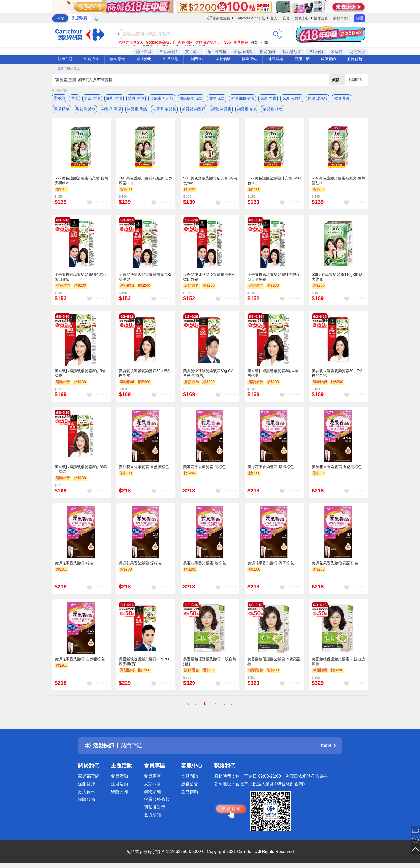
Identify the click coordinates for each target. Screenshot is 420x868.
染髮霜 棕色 (273, 109)
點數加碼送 (243, 52)
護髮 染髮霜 (221, 109)
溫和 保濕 (114, 98)
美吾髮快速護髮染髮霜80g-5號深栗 (80, 373)
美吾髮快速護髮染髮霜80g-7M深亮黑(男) (144, 662)
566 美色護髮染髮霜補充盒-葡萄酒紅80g (339, 181)
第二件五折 (217, 52)
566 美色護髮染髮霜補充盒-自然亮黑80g (81, 181)
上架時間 (355, 80)
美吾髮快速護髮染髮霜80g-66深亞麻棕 (81, 469)
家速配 (337, 52)
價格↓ (337, 80)
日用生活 (302, 59)
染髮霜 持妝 (85, 109)
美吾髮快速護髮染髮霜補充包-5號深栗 (145, 277)
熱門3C (197, 59)
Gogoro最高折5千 (160, 42)
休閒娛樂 (276, 59)
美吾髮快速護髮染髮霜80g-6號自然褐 (144, 373)
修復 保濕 (217, 98)
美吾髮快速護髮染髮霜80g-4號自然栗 (273, 373)
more (328, 746)
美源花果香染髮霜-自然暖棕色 (80, 659)
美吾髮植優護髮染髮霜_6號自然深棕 (338, 662)
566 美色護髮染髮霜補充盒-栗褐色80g (210, 181)
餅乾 (254, 42)
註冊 (286, 18)
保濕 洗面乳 (292, 98)
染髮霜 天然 (137, 109)
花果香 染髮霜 (164, 109)
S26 (228, 42)
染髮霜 (59, 98)
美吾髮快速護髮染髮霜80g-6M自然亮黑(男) (208, 373)
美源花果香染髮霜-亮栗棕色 (335, 563)
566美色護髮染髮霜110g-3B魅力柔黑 (337, 277)
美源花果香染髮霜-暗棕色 (205, 563)
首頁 (61, 69)
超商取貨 (357, 52)
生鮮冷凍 (91, 59)
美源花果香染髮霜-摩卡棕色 (271, 467)
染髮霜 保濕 (111, 109)
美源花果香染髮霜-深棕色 (140, 563)
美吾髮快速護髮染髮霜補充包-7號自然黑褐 (273, 277)
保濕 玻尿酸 (318, 98)
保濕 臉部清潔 (242, 98)
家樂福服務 (218, 18)
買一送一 (193, 52)
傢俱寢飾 (328, 59)
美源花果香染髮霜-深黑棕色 (271, 563)
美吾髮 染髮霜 (194, 109)
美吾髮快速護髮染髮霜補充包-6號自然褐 (209, 277)
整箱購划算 (292, 52)
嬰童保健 (249, 59)
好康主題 (65, 59)
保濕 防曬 (62, 109)
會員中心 (302, 18)
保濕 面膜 (268, 98)
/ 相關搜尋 (72, 69)
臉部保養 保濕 (191, 98)
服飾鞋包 (355, 59)
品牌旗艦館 (168, 52)
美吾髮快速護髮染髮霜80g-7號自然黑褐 (337, 373)
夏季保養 (241, 42)
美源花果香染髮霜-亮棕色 (205, 467)
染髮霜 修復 (247, 109)
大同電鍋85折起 (209, 42)
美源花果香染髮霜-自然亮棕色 (337, 467)
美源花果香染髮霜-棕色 (74, 563)
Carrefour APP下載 (250, 18)
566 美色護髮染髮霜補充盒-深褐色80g (274, 181)
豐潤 (74, 98)
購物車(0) (341, 18)
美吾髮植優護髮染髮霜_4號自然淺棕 (210, 662)
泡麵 (264, 42)
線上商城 (144, 52)
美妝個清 (223, 59)
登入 (274, 18)
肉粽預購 (185, 42)
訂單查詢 (321, 18)
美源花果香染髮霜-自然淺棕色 (144, 467)
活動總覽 (316, 52)
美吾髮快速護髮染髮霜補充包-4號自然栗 (81, 277)
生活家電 (170, 59)
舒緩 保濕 (92, 98)
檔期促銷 (267, 52)
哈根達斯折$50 (131, 42)
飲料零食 (118, 59)
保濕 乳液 (342, 98)
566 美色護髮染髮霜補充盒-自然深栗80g (146, 181)
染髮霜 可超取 (162, 98)
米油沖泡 (144, 59)
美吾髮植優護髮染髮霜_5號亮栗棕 (274, 662)
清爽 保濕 (136, 98)
